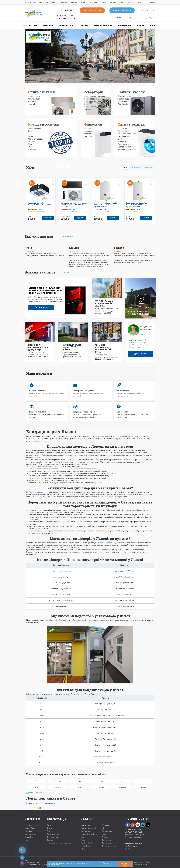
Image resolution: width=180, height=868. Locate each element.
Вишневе (101, 787)
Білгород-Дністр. (101, 781)
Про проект (51, 825)
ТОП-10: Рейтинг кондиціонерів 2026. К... (105, 303)
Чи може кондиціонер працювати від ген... (104, 348)
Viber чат (130, 849)
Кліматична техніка (103, 25)
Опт (123, 2)
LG (29, 134)
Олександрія (58, 781)
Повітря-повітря (124, 96)
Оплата (84, 2)
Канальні (32, 102)
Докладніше (41, 307)
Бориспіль (122, 781)
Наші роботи (43, 2)
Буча (36, 787)
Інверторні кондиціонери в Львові (42, 803)
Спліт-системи (30, 25)
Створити (151, 2)
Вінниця (79, 787)
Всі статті (67, 272)
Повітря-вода (123, 99)
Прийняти (125, 864)
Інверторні (48, 25)
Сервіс (153, 25)
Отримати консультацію (122, 10)
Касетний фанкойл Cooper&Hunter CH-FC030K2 (40, 204)
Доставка (94, 2)
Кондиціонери (34, 96)
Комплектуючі (125, 25)
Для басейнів (123, 104)
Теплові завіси (124, 131)
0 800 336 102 (65, 16)
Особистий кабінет (31, 825)
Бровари (144, 781)
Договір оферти (140, 865)
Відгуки (55, 2)
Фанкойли (84, 25)
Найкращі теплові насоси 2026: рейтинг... (72, 347)
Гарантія (74, 2)
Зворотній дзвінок (67, 10)
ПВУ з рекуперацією (126, 134)
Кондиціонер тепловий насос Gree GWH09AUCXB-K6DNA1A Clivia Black (73, 205)
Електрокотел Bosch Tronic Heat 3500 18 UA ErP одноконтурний (138, 205)
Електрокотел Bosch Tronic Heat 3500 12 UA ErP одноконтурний (105, 205)
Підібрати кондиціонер (92, 10)
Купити (48, 218)
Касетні (31, 104)
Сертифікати (29, 831)
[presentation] (60, 167)
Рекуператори (124, 136)
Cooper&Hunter (35, 128)
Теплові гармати (125, 147)
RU (132, 2)
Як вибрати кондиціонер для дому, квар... (38, 347)
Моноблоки (122, 102)
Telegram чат (132, 846)
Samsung (32, 150)
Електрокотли (124, 144)
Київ (36, 781)
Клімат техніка (131, 124)
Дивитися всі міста (35, 793)
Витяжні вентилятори (127, 150)
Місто (120, 18)
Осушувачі (122, 128)
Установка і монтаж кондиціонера (59, 843)
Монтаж (141, 25)
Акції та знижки (30, 834)
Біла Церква (79, 781)
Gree (30, 131)
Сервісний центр (30, 828)
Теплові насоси (66, 25)
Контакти (114, 2)
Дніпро (143, 787)
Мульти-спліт (34, 99)
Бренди (64, 2)
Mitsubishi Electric (35, 139)
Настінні (88, 128)
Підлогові (88, 136)
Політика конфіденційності (140, 862)
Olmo (30, 144)
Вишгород (122, 787)
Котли (120, 139)
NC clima (32, 142)
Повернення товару (54, 834)
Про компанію (30, 2)
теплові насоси (106, 543)
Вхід (139, 2)
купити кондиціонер (38, 492)
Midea (31, 136)
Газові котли (123, 142)
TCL (30, 147)
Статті (104, 2)
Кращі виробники (44, 124)
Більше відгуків (67, 237)
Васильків (58, 787)
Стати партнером (53, 837)
